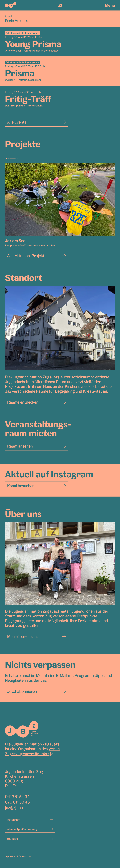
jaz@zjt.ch (14, 808)
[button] (6, 158)
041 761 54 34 (17, 797)
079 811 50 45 (17, 802)
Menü (110, 5)
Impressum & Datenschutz (18, 856)
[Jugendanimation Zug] (22, 729)
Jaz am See (15, 241)
